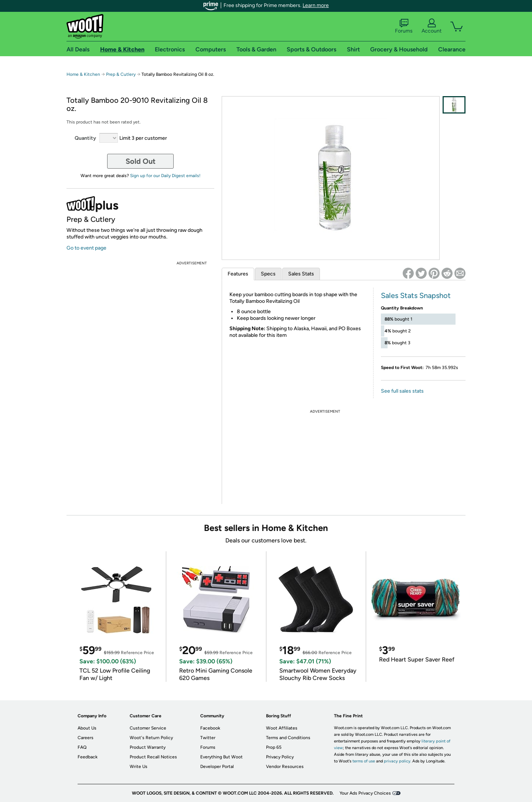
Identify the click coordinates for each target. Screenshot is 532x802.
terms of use (364, 761)
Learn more (316, 5)
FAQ (82, 747)
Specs (268, 274)
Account (432, 26)
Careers (86, 738)
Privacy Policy (280, 757)
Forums (404, 26)
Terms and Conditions (288, 738)
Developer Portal (217, 767)
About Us (87, 728)
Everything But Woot (221, 757)
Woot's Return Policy (151, 738)
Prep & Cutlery (121, 74)
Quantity (85, 138)
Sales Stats (301, 274)
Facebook (210, 728)
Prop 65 (274, 747)
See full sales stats (402, 391)
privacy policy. (398, 761)
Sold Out (141, 161)
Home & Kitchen (83, 74)
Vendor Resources (285, 767)
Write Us (139, 767)
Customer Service (148, 728)
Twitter (208, 738)
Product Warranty (148, 747)
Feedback (88, 757)
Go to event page (86, 248)
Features (238, 274)
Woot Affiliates (282, 728)
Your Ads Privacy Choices (365, 793)
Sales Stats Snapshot (416, 295)
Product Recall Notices (153, 757)
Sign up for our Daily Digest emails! (165, 176)
